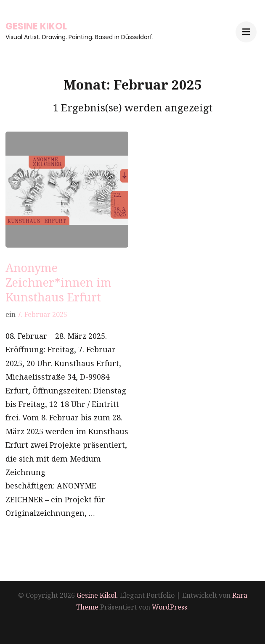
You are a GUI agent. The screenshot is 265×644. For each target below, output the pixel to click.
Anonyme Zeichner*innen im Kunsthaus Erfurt (58, 282)
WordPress (170, 607)
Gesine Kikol (36, 26)
